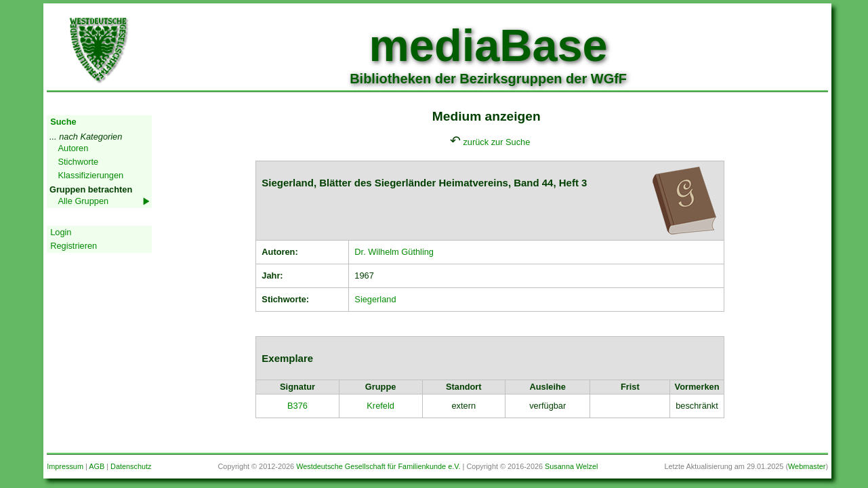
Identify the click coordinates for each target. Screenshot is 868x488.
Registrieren (74, 246)
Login (61, 232)
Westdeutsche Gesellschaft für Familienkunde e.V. (378, 466)
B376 (297, 406)
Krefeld (380, 406)
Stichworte (78, 162)
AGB (97, 466)
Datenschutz (131, 466)
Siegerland (375, 299)
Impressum (65, 466)
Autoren (73, 148)
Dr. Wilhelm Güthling (394, 252)
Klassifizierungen (90, 175)
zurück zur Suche (496, 142)
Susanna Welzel (571, 466)
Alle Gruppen (83, 201)
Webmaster (807, 466)
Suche (63, 122)
